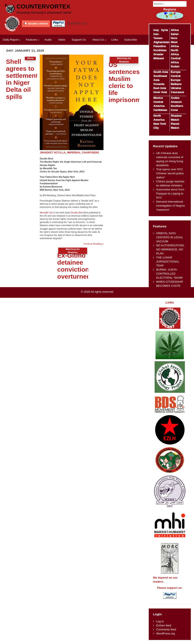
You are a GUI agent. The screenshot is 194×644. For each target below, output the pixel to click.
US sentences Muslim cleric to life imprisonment (130, 82)
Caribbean (160, 110)
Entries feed (164, 625)
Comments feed (166, 629)
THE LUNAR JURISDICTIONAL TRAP (168, 262)
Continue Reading (93, 244)
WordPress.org (166, 633)
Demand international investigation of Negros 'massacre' (171, 206)
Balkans (176, 84)
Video (62, 40)
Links (115, 40)
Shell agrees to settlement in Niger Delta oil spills (22, 79)
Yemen (158, 38)
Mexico (158, 98)
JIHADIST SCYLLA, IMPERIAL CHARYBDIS (69, 152)
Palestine (160, 46)
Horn (174, 38)
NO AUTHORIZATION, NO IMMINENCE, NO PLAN (170, 249)
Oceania (159, 84)
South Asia (161, 72)
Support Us (79, 40)
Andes (175, 98)
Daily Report (11, 40)
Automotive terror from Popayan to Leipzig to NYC (170, 194)
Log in (160, 621)
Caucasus (177, 92)
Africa (175, 30)
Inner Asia (160, 92)
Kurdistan (160, 50)
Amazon (176, 102)
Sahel (174, 34)
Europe (176, 72)
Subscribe (131, 40)
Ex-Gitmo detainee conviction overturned (74, 266)
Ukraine (176, 88)
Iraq (156, 30)
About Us (98, 40)
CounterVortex (43, 6)
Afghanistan (162, 42)
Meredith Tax (46, 213)
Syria (165, 30)
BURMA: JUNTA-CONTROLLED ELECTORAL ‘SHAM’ (170, 274)
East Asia (160, 88)
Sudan (175, 66)
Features (31, 40)
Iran (156, 34)
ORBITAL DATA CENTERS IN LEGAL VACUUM (170, 237)
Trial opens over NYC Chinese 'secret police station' (170, 173)
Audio (48, 40)
